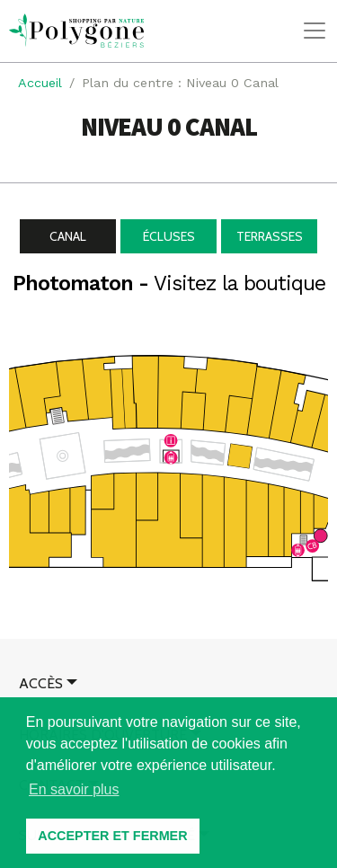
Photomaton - (169, 283)
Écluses (169, 236)
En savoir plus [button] (74, 789)
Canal (68, 236)
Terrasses (270, 236)
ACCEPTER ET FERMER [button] (112, 836)
